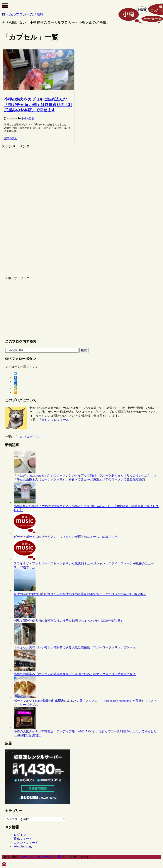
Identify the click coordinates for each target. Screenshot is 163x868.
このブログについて (31, 437)
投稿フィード (23, 839)
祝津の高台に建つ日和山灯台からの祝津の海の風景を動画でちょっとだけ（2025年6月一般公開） (80, 594)
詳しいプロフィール (55, 420)
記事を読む (11, 138)
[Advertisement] (38, 179)
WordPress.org (23, 846)
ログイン (20, 835)
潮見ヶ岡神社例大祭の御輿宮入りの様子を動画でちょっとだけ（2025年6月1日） (69, 621)
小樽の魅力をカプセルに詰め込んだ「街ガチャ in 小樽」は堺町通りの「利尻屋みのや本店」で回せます (38, 105)
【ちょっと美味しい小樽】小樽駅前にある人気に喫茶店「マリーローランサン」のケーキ (75, 647)
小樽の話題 (28, 119)
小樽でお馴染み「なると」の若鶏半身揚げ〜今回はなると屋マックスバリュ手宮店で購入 (75, 674)
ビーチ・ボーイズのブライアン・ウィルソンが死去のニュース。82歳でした (66, 537)
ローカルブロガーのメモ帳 (23, 14)
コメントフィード (26, 843)
